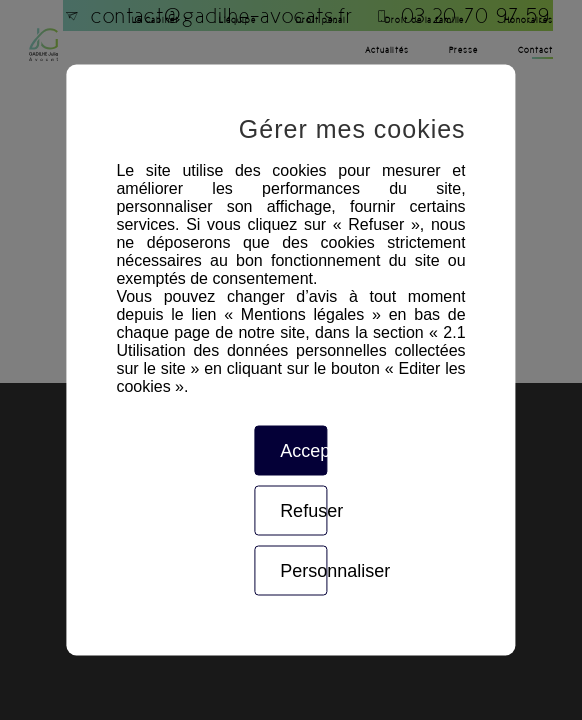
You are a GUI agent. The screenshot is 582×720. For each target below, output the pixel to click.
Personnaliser (304, 571)
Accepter (304, 451)
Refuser (304, 511)
